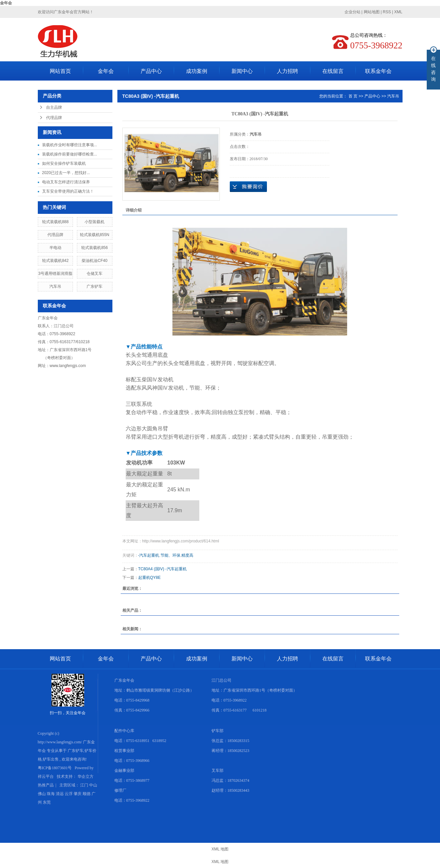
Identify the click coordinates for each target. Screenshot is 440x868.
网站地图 (372, 12)
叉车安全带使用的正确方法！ (68, 191)
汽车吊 (55, 286)
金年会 (6, 3)
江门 (84, 785)
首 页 (353, 96)
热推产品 (46, 785)
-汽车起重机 (149, 555)
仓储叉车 (94, 274)
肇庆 (78, 794)
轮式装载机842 (55, 261)
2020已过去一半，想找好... (66, 173)
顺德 (87, 794)
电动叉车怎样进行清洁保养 (66, 182)
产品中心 (151, 71)
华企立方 (86, 776)
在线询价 (248, 187)
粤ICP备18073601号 (55, 768)
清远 (60, 794)
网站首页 (60, 71)
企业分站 (352, 12)
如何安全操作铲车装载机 (64, 163)
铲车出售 (51, 759)
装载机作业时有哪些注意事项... (70, 145)
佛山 (42, 794)
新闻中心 (242, 71)
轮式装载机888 (55, 222)
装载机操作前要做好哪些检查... (70, 154)
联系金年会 (378, 71)
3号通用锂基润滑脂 (56, 274)
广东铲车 (94, 286)
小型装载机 (94, 222)
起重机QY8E (150, 578)
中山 (93, 785)
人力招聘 (287, 71)
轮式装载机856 (94, 248)
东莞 (47, 802)
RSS (387, 12)
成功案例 (197, 71)
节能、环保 (170, 555)
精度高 (187, 555)
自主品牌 (54, 107)
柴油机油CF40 (94, 261)
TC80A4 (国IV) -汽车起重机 (162, 569)
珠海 (51, 794)
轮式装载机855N (95, 235)
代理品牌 (54, 118)
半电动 (55, 248)
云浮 (69, 794)
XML (398, 12)
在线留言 (333, 71)
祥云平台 (46, 776)
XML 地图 (220, 849)
